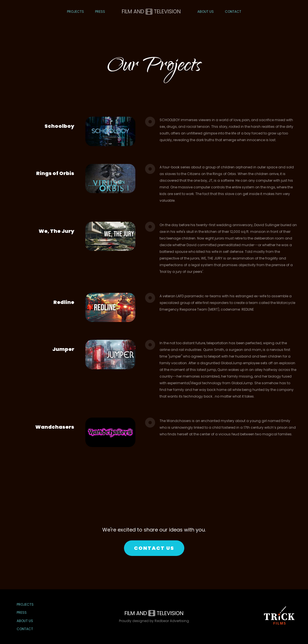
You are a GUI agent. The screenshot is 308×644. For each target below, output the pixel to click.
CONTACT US (154, 548)
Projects (75, 12)
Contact (233, 12)
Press (100, 12)
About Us (206, 12)
